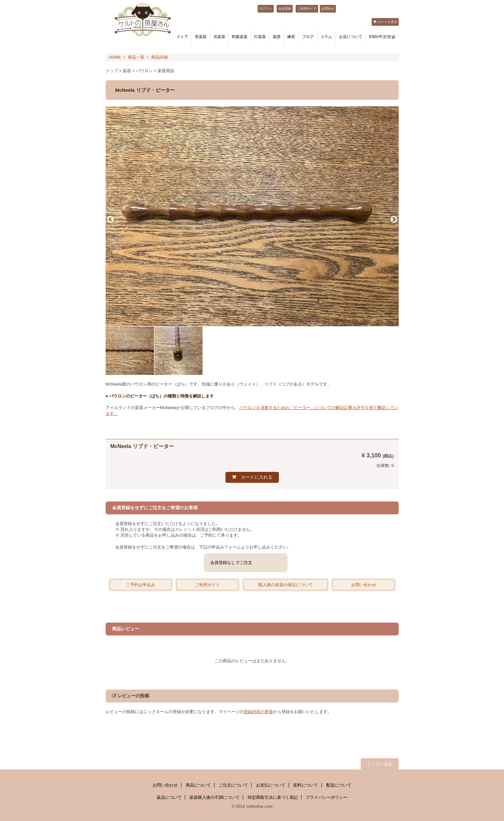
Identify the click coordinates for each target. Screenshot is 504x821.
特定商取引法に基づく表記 (273, 797)
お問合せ (328, 9)
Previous (110, 220)
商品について (198, 785)
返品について (169, 797)
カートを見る (387, 22)
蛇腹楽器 (240, 37)
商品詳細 (159, 57)
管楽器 (201, 37)
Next (394, 220)
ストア (182, 37)
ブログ (308, 37)
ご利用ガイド (307, 9)
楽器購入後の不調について (214, 797)
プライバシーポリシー (327, 797)
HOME (115, 57)
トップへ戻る (380, 764)
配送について (339, 785)
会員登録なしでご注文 (231, 563)
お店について (351, 37)
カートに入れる (257, 477)
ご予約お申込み (141, 585)
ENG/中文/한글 (382, 37)
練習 (291, 37)
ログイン (266, 9)
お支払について (271, 785)
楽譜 (277, 37)
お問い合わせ (364, 585)
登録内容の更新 (258, 712)
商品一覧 (136, 57)
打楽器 (260, 37)
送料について (306, 785)
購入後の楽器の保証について (285, 585)
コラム (326, 37)
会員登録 (285, 9)
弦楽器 (219, 37)
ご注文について (233, 785)
